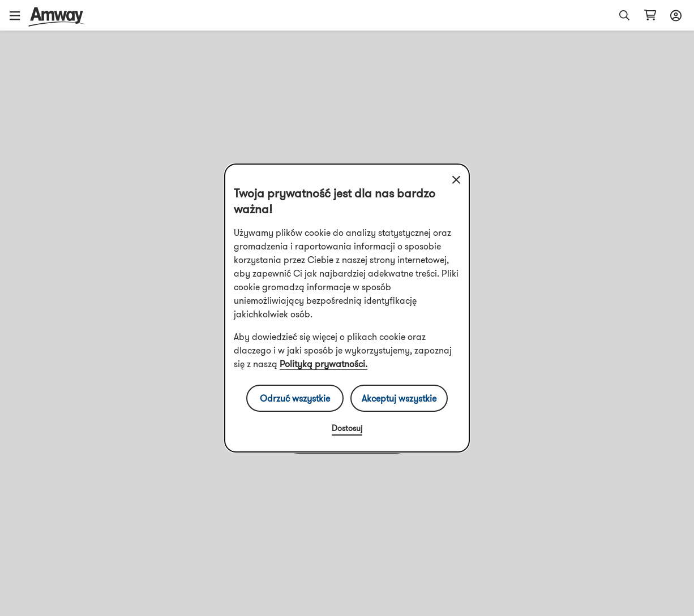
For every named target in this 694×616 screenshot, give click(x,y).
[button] (19, 15)
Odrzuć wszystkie (295, 398)
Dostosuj (347, 428)
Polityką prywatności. (324, 364)
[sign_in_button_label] (674, 15)
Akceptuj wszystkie (399, 398)
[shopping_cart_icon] (650, 15)
